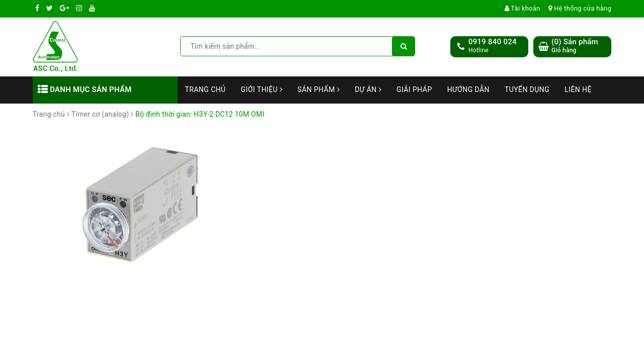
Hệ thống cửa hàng (580, 8)
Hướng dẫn (468, 89)
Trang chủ (206, 89)
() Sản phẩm (575, 46)
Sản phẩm (318, 89)
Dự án (368, 89)
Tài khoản (522, 8)
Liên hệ (578, 89)
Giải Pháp (414, 89)
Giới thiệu (262, 89)
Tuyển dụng (527, 89)
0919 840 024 (493, 42)
